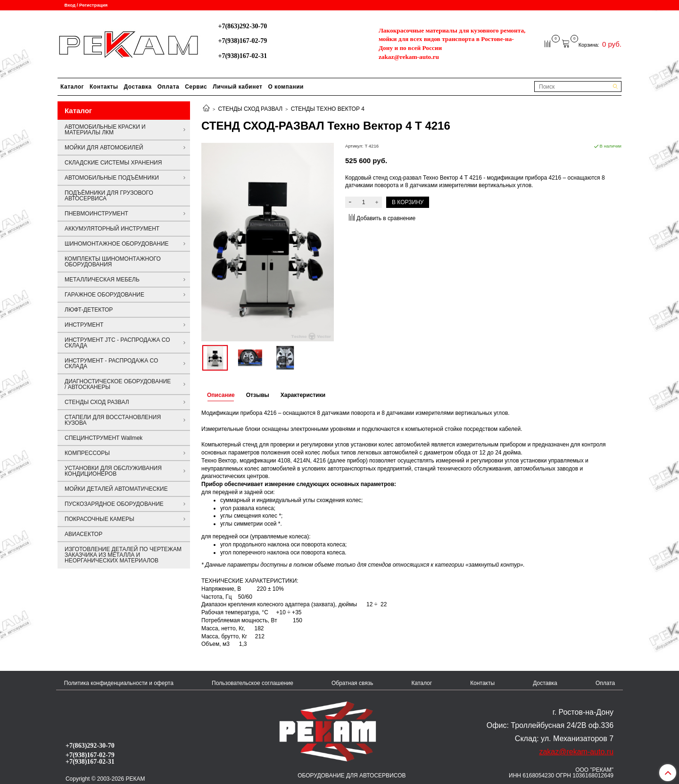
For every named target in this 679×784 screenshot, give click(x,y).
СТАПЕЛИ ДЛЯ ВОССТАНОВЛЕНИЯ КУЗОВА (113, 420)
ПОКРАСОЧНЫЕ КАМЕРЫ (99, 519)
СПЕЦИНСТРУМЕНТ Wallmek (104, 438)
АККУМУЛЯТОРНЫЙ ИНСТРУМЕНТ (112, 229)
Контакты (104, 87)
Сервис (196, 87)
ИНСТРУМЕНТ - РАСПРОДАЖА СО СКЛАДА (111, 363)
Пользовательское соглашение (253, 683)
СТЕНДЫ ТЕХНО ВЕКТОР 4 (328, 109)
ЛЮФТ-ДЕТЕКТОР (89, 310)
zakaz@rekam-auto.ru (409, 57)
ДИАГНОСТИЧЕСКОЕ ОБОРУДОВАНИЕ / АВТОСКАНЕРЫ (118, 384)
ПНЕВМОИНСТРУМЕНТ (96, 214)
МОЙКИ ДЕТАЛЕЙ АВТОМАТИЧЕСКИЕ (116, 489)
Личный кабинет (237, 87)
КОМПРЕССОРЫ (87, 453)
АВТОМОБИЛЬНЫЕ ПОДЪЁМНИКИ (112, 178)
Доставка (138, 87)
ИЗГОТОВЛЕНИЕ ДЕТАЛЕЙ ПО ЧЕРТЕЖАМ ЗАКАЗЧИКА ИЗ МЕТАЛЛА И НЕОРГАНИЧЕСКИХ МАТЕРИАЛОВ (123, 555)
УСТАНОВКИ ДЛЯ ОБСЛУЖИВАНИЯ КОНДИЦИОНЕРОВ (113, 471)
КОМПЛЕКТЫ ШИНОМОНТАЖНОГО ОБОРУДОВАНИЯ (113, 262)
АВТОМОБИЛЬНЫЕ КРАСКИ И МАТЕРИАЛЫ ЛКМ (105, 130)
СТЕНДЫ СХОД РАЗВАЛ (251, 109)
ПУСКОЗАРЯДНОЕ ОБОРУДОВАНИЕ (114, 504)
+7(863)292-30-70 (242, 26)
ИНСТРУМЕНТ (84, 325)
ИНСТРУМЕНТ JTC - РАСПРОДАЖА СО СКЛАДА (117, 343)
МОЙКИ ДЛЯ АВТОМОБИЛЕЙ (104, 148)
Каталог (72, 87)
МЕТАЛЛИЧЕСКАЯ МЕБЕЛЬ (102, 280)
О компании (286, 87)
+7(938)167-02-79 (242, 41)
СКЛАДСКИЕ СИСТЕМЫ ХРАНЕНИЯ (113, 163)
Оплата (168, 87)
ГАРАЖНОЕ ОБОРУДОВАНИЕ (104, 295)
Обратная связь (352, 683)
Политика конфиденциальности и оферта (119, 683)
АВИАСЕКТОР (83, 534)
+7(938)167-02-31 (242, 56)
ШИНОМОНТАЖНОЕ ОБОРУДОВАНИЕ (117, 244)
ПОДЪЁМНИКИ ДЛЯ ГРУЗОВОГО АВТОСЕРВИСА (109, 196)
